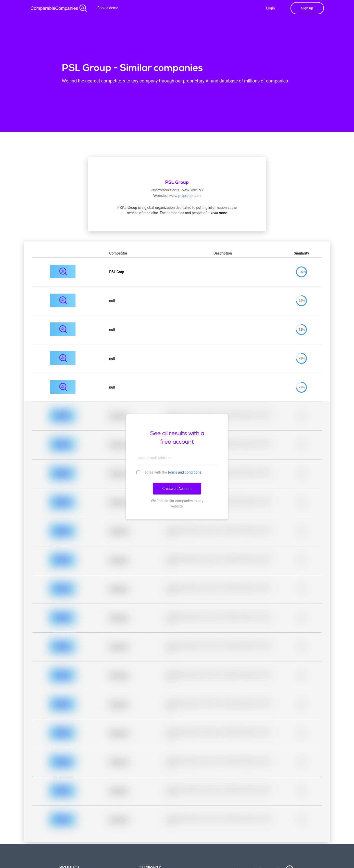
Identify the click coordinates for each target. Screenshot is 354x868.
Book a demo (108, 8)
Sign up (307, 8)
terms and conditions (185, 472)
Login (270, 8)
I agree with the (169, 472)
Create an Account (177, 489)
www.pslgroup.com (185, 196)
